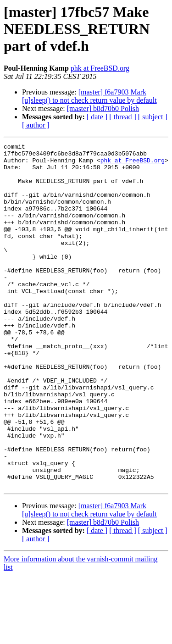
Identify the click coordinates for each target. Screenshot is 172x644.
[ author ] (36, 125)
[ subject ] (153, 117)
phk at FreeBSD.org (100, 68)
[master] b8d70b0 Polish (103, 108)
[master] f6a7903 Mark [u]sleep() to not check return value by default (89, 96)
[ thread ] (123, 117)
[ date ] (97, 117)
